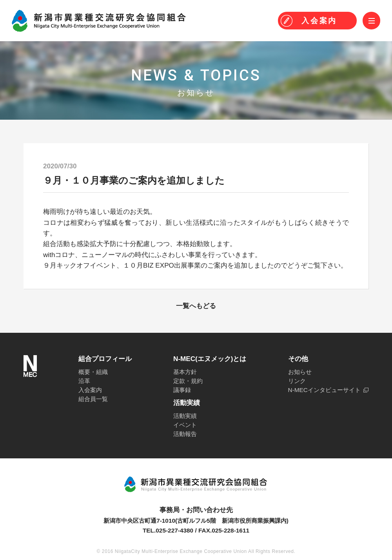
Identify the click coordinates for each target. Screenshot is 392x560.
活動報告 (185, 434)
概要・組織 (93, 372)
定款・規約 (188, 381)
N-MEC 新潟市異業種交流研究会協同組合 (99, 21)
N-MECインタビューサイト (324, 390)
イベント (185, 425)
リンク (297, 381)
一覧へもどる (196, 306)
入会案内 (90, 390)
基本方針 (185, 372)
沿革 (84, 381)
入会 (319, 21)
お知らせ (300, 372)
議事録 (182, 390)
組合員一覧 (93, 399)
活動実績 (185, 416)
